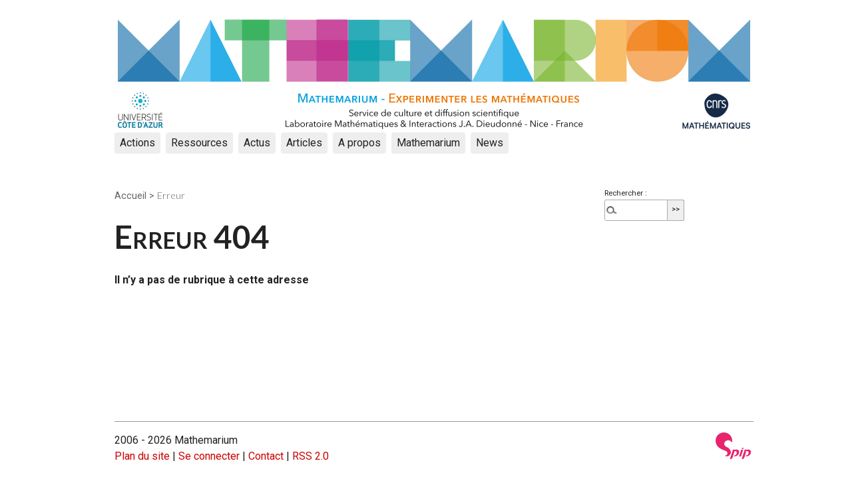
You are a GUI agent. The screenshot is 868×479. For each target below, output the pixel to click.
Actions (137, 143)
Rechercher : (626, 193)
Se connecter (209, 456)
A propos (359, 143)
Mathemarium (428, 143)
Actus (257, 143)
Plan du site (142, 456)
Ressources (199, 143)
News (490, 143)
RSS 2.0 (311, 456)
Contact (266, 456)
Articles (304, 143)
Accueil (130, 196)
